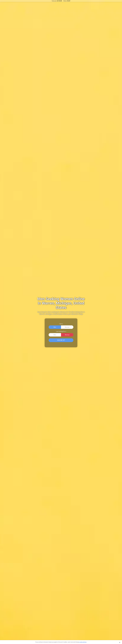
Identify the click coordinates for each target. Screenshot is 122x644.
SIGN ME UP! (61, 340)
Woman (67, 327)
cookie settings (83, 642)
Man (55, 327)
